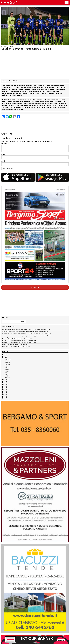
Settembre (8, 364)
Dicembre (8, 359)
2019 (6, 386)
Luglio (7, 368)
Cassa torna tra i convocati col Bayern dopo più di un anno (15, 345)
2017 (6, 389)
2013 (6, 396)
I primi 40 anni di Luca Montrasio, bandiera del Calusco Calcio (16, 346)
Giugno (7, 369)
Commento (5, 143)
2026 (6, 354)
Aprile (7, 373)
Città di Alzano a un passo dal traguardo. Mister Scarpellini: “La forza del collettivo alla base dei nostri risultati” (26, 329)
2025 (6, 356)
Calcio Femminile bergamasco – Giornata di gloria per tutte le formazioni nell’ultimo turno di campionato (25, 331)
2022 (6, 381)
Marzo (7, 374)
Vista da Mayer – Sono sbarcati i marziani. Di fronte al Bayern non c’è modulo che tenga (21, 337)
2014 (6, 395)
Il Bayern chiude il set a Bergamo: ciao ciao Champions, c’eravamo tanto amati (19, 341)
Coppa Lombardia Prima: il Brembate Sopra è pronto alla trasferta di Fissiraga (19, 343)
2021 (6, 383)
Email (3, 161)
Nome (3, 154)
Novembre (8, 361)
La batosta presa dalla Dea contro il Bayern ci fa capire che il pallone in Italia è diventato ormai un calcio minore (27, 333)
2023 (6, 379)
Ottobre (7, 363)
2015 (6, 393)
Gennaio (8, 378)
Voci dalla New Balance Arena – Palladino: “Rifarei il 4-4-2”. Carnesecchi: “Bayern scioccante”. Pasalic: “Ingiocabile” (27, 335)
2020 (6, 384)
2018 (6, 388)
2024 (6, 358)
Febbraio (8, 376)
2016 (6, 391)
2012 (6, 398)
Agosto (7, 366)
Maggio (7, 371)
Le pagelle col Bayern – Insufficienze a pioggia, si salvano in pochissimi (18, 339)
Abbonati (35, 287)
